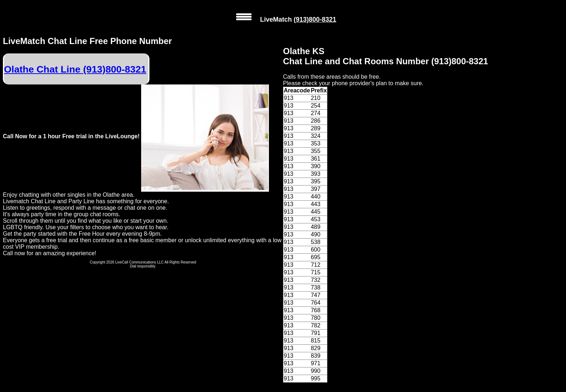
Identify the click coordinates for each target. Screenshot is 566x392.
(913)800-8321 (315, 19)
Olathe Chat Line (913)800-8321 (75, 69)
